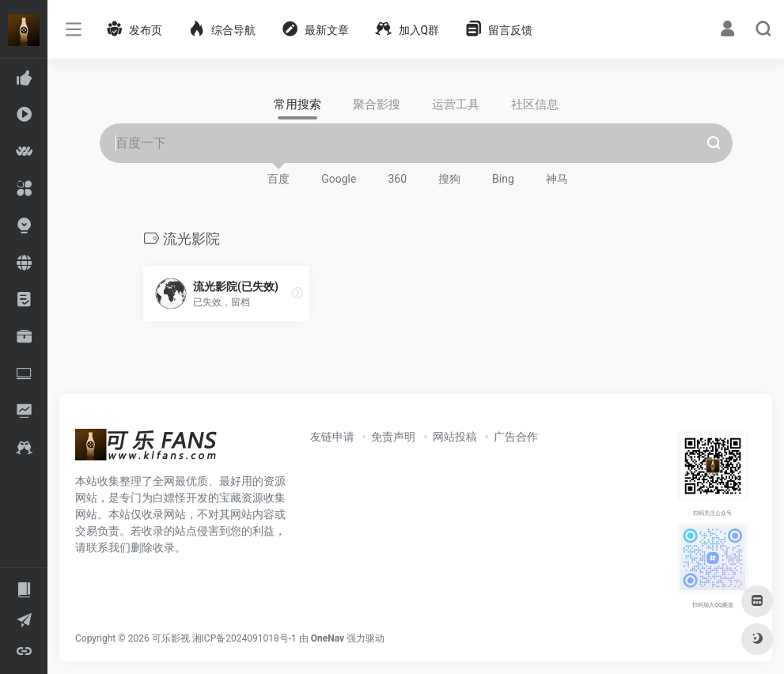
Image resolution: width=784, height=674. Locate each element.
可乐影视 (171, 638)
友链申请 (332, 437)
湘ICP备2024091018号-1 (244, 638)
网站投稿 (455, 437)
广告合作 (516, 437)
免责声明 (393, 437)
